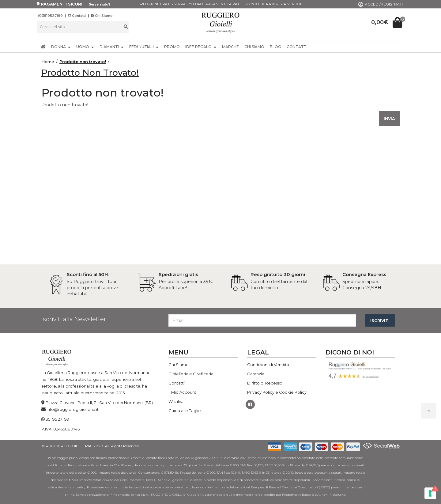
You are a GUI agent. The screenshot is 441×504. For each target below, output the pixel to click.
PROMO (172, 47)
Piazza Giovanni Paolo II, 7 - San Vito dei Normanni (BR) (99, 403)
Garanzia (256, 374)
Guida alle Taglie (185, 411)
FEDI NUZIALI (144, 47)
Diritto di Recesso (265, 383)
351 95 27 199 (57, 419)
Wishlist (176, 401)
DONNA (61, 47)
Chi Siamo (102, 16)
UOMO (85, 47)
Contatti (77, 16)
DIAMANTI (112, 47)
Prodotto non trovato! (83, 62)
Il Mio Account (182, 392)
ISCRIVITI (380, 320)
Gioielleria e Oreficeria (191, 374)
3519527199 (51, 16)
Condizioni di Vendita (268, 365)
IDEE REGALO (201, 47)
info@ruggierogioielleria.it (73, 409)
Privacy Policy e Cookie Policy (277, 392)
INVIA (389, 119)
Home (48, 62)
